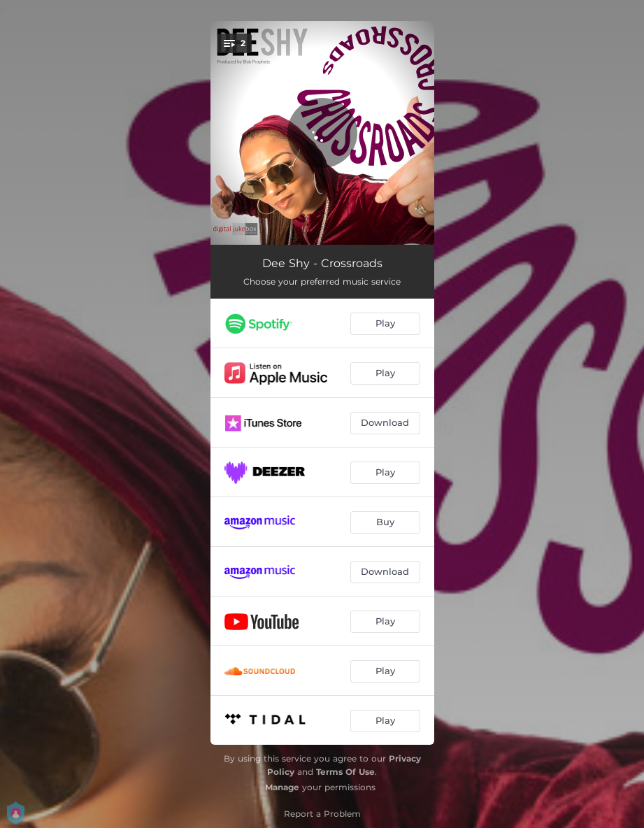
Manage (282, 787)
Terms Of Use (345, 772)
